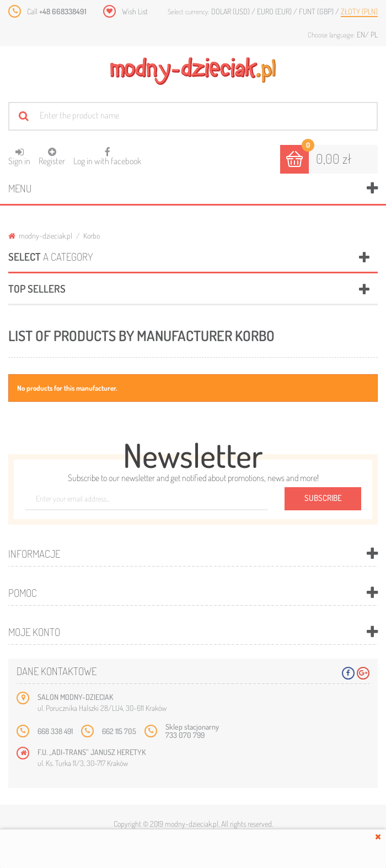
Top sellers (37, 289)
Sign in (19, 157)
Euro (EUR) (275, 11)
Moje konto (34, 632)
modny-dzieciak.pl (40, 236)
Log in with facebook (107, 153)
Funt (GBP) (317, 11)
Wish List (135, 11)
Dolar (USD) (231, 11)
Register (52, 157)
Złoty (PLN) (359, 11)
